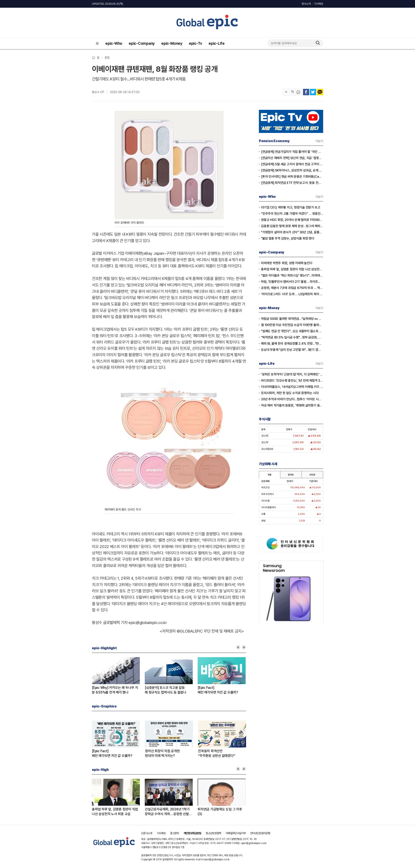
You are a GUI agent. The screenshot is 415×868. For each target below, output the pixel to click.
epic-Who (114, 43)
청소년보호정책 (213, 833)
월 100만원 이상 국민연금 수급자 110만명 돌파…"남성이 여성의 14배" (292, 325)
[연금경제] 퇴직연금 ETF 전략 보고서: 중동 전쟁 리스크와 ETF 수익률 (292, 183)
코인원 (312, 475)
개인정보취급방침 (192, 833)
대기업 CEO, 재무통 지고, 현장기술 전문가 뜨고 (291, 207)
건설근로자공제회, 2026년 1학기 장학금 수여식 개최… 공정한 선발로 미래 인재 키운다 (168, 812)
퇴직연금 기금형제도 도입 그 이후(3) (220, 812)
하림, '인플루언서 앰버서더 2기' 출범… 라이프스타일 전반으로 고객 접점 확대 (292, 282)
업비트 (291, 475)
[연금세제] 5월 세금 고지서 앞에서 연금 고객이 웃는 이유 (292, 164)
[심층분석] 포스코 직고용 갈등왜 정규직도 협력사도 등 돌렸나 (166, 690)
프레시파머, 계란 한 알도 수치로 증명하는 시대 (290, 393)
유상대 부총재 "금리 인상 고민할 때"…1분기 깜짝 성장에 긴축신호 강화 (292, 350)
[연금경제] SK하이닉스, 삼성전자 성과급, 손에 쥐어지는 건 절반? (292, 170)
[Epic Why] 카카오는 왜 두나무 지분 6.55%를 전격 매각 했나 (115, 690)
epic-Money (172, 43)
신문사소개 (147, 833)
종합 (107, 58)
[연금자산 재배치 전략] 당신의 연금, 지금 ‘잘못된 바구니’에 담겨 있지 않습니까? (292, 158)
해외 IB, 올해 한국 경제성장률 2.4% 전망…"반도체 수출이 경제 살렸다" (292, 344)
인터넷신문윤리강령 (260, 833)
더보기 (319, 141)
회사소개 (306, 4)
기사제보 (319, 4)
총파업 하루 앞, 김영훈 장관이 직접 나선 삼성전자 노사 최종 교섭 (115, 812)
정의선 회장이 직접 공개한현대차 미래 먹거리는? (162, 753)
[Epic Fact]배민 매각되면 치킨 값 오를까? (218, 690)
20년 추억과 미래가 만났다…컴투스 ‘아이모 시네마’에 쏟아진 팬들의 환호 (292, 399)
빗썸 (270, 475)
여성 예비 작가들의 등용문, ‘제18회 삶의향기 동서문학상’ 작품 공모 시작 (292, 405)
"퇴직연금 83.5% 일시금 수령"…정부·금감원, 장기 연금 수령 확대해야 (292, 337)
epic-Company (142, 43)
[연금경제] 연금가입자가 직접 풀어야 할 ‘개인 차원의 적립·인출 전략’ (292, 152)
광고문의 (174, 833)
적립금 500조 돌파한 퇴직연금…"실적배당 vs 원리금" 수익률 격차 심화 (292, 319)
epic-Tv (196, 43)
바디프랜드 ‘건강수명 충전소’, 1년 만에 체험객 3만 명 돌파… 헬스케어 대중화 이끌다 (292, 381)
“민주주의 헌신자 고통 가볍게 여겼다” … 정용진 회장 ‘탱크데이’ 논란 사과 (292, 214)
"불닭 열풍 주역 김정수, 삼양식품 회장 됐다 (288, 238)
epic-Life (217, 43)
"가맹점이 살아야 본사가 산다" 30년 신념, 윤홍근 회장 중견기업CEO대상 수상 (292, 232)
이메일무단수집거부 (236, 833)
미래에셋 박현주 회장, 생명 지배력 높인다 (287, 263)
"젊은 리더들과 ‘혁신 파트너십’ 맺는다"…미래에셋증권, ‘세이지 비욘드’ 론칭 (292, 275)
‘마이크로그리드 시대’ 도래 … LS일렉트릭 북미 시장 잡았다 (292, 294)
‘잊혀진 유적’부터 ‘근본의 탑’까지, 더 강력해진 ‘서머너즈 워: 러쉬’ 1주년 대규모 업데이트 (292, 374)
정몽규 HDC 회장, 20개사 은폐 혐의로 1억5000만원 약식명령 (292, 220)
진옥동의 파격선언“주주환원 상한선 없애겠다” (216, 753)
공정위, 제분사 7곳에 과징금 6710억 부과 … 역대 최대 (292, 288)
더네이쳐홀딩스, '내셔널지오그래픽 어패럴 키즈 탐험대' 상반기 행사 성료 (292, 387)
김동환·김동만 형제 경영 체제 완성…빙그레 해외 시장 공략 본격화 (292, 226)
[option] (118, 676)
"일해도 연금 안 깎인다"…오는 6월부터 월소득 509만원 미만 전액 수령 (292, 331)
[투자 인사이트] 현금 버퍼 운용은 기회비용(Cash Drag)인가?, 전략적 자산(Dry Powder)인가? (292, 177)
